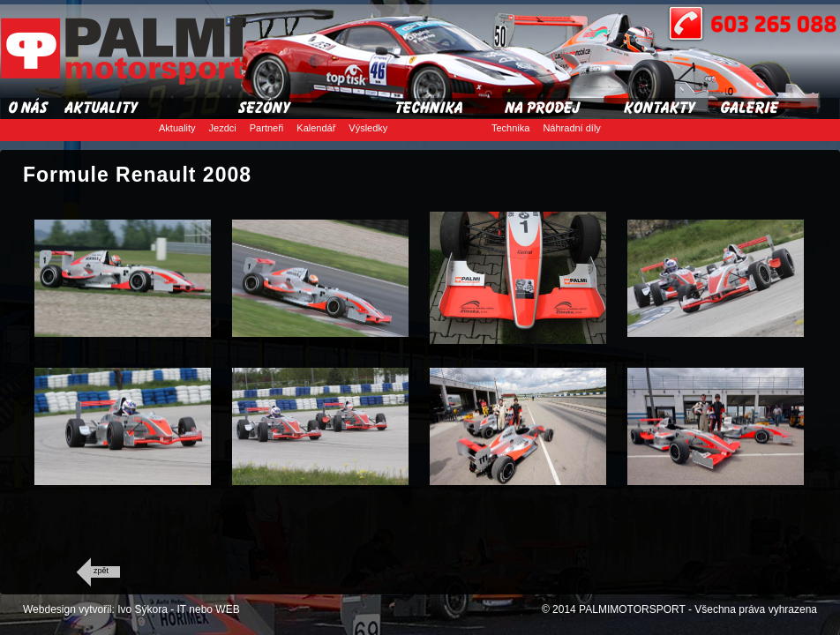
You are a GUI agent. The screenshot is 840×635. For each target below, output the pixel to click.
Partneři (267, 128)
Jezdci (223, 128)
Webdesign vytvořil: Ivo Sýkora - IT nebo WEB (131, 609)
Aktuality (177, 128)
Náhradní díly (571, 128)
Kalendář (316, 128)
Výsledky (368, 128)
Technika (510, 128)
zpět (101, 571)
